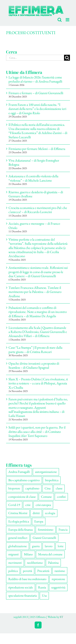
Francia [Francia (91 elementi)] (63, 530)
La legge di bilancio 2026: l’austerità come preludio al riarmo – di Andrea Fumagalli (35, 79)
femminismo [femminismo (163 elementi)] (46, 530)
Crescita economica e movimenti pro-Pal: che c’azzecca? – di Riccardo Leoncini (38, 210)
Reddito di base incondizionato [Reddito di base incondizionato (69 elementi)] (27, 579)
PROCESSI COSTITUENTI (31, 33)
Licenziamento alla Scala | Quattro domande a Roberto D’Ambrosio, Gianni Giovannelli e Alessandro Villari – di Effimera (38, 332)
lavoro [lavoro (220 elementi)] (49, 546)
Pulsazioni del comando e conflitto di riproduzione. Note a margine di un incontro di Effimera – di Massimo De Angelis (38, 312)
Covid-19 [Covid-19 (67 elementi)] (14, 505)
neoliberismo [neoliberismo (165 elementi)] (35, 563)
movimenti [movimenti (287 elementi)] (15, 563)
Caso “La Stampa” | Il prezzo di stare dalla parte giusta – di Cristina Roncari (35, 349)
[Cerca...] (35, 58)
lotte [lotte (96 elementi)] (61, 546)
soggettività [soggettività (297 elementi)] (58, 587)
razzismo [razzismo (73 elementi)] (60, 571)
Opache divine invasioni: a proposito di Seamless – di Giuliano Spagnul (34, 365)
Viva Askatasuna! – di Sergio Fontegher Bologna (34, 162)
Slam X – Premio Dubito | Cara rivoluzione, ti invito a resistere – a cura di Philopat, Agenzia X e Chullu (38, 383)
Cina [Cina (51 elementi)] (48, 488)
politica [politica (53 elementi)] (13, 571)
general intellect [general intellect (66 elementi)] (18, 538)
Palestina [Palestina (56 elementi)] (53, 563)
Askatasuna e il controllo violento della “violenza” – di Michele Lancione (33, 178)
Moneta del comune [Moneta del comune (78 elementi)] (50, 554)
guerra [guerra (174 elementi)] (36, 546)
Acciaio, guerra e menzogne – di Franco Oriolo (34, 225)
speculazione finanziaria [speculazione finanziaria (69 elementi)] (22, 595)
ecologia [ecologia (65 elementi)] (50, 513)
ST (61, 617)
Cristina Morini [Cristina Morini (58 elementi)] (18, 513)
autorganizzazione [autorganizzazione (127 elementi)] (46, 472)
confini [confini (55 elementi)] (61, 497)
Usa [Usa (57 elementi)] (44, 595)
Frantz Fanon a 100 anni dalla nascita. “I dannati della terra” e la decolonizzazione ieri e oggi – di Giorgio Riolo (37, 109)
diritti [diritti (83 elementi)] (36, 513)
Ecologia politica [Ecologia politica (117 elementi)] (19, 521)
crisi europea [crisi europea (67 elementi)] (43, 505)
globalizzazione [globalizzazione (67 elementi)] (18, 546)
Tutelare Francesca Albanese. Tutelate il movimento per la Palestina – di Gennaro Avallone (35, 292)
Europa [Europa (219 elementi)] (39, 521)
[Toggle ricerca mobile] (60, 20)
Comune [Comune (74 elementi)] (46, 497)
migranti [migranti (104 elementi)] (13, 554)
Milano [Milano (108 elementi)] (28, 554)
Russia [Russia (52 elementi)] (42, 587)
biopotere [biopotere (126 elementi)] (14, 488)
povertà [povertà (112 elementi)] (27, 571)
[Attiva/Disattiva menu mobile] (68, 20)
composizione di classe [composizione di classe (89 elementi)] (22, 497)
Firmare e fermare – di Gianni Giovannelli (36, 93)
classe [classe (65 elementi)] (59, 488)
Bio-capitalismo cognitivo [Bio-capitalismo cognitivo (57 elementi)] (24, 480)
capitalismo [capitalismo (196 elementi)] (32, 488)
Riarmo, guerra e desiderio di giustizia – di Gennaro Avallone (36, 194)
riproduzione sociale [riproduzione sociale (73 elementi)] (21, 587)
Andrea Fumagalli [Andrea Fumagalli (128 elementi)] (19, 472)
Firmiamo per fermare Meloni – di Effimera (37, 149)
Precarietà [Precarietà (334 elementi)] (43, 571)
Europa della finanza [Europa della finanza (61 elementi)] (20, 530)
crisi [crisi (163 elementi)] (28, 505)
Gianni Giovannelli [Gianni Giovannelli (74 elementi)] (44, 538)
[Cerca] (67, 58)
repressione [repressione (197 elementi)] (58, 579)
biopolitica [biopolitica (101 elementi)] (52, 480)
